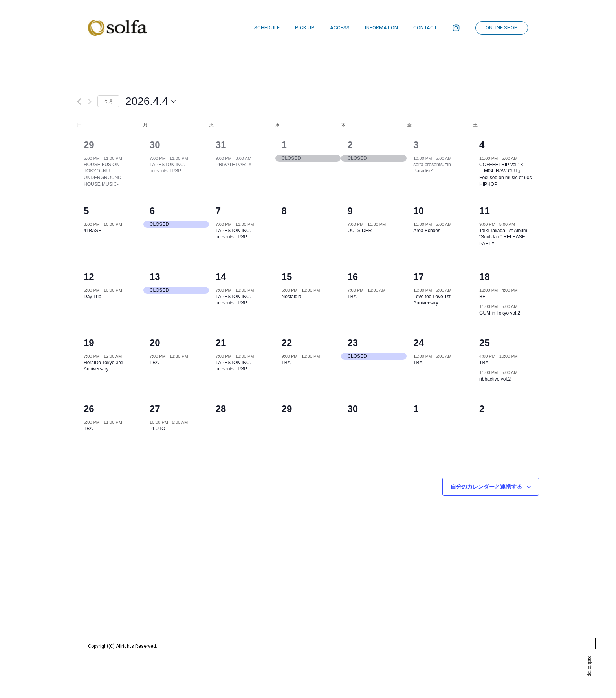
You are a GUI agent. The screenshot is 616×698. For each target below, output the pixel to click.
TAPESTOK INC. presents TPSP (167, 168)
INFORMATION (381, 28)
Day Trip (93, 297)
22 (287, 343)
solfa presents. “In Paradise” (432, 168)
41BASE (93, 231)
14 (221, 277)
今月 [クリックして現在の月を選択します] (108, 101)
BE (482, 297)
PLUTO (158, 429)
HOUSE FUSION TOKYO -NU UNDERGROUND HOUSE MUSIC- (103, 174)
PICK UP (305, 28)
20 (155, 343)
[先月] (79, 102)
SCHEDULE (267, 28)
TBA (352, 297)
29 (89, 145)
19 (89, 343)
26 (89, 409)
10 (419, 211)
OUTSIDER (359, 231)
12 (89, 277)
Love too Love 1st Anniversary (432, 300)
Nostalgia (291, 297)
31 (221, 145)
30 (155, 145)
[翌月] (89, 102)
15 (287, 277)
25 (485, 343)
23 (353, 343)
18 (485, 277)
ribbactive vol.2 (495, 379)
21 (221, 343)
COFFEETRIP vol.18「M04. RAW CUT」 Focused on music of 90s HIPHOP (505, 174)
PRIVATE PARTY (234, 165)
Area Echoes (427, 231)
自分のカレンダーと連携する (486, 487)
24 (419, 343)
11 (485, 211)
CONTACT (425, 28)
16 (353, 277)
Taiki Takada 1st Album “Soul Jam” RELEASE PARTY (503, 237)
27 (155, 409)
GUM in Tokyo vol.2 (500, 313)
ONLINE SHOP (502, 28)
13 (155, 277)
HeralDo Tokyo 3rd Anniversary (103, 366)
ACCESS (340, 28)
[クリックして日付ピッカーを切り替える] (150, 101)
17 (419, 277)
